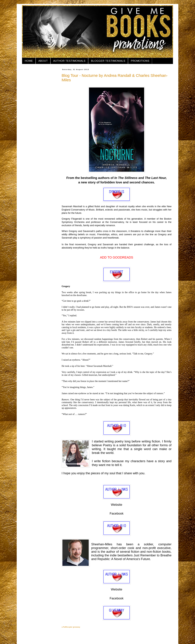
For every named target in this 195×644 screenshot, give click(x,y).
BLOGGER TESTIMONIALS (108, 61)
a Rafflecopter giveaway (71, 627)
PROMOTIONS (140, 61)
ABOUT (43, 61)
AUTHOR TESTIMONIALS (69, 61)
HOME (29, 61)
